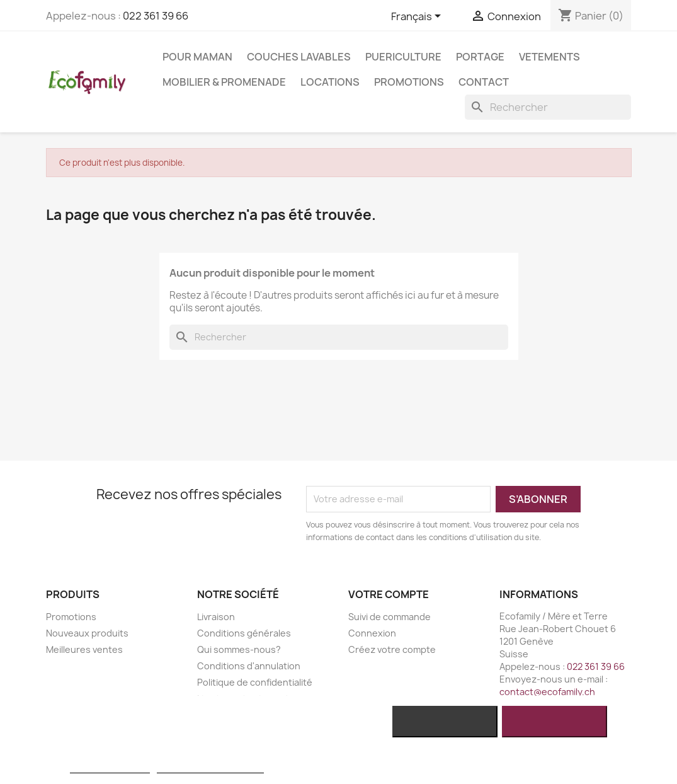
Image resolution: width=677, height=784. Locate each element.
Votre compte (389, 594)
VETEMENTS (549, 57)
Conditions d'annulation (249, 666)
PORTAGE (480, 57)
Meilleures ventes (84, 649)
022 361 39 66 (156, 16)
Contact (484, 82)
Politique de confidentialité (255, 682)
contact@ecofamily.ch (547, 692)
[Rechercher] (548, 107)
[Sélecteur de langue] (418, 17)
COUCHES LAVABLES (299, 57)
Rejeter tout (445, 722)
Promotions (409, 82)
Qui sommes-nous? (239, 649)
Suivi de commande (390, 617)
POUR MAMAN (197, 57)
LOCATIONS (330, 82)
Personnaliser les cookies (210, 767)
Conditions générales (244, 633)
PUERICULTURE (403, 57)
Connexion (372, 633)
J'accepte (554, 722)
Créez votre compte (392, 649)
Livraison (216, 617)
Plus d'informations (110, 767)
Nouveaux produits (87, 633)
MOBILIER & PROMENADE (224, 82)
